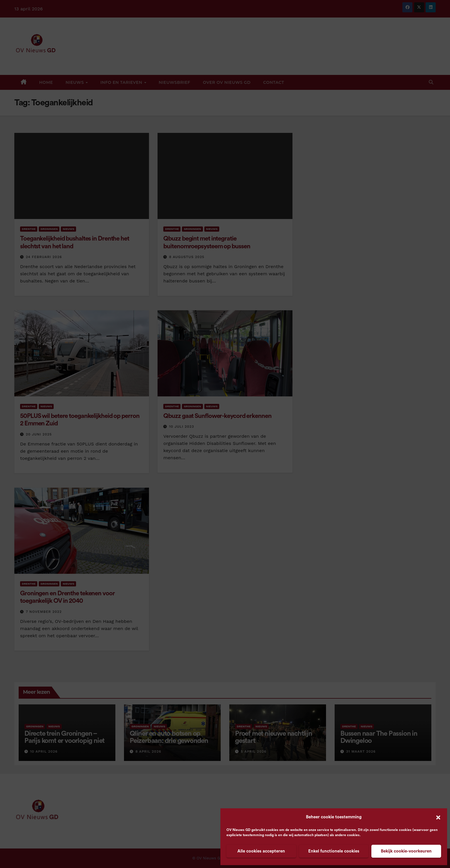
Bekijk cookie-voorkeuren (406, 851)
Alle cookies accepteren (261, 851)
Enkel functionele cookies (334, 851)
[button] (438, 817)
